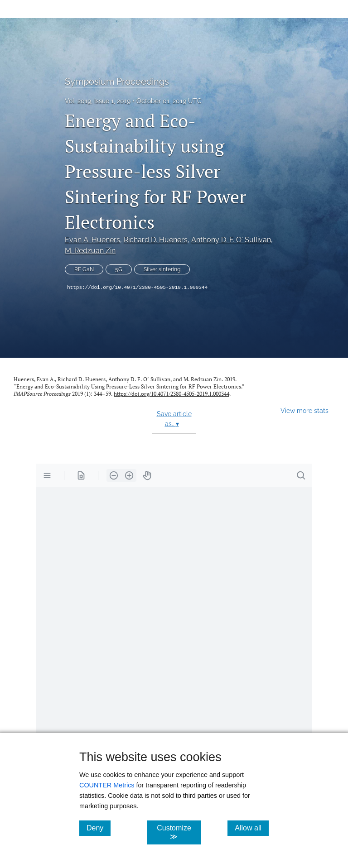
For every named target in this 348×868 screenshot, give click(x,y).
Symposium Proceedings (117, 82)
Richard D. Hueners (156, 240)
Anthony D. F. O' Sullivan (231, 240)
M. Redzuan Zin (90, 251)
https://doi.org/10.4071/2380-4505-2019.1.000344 (137, 288)
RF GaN (84, 269)
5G (119, 269)
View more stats (304, 410)
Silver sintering (162, 269)
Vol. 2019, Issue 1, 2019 (98, 101)
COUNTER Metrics (107, 785)
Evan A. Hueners (92, 240)
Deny (99, 828)
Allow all (252, 828)
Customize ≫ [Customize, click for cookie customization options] (179, 832)
